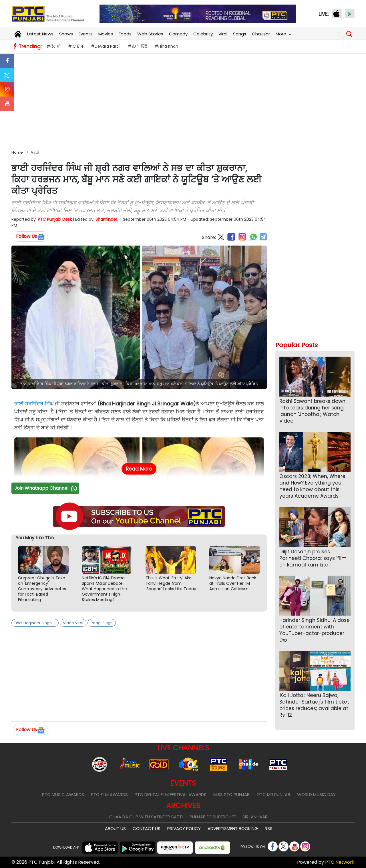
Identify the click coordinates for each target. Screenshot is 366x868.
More (283, 34)
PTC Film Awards (109, 794)
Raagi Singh (102, 623)
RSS (269, 828)
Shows (66, 34)
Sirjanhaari (255, 817)
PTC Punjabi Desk (55, 219)
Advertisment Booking (233, 828)
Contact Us (147, 828)
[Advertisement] (183, 101)
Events (86, 34)
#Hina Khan (166, 46)
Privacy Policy (184, 828)
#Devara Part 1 (106, 46)
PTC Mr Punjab (274, 794)
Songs (240, 34)
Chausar (261, 34)
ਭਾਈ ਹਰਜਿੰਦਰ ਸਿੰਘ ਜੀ (37, 404)
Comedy (178, 34)
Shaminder (106, 219)
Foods (125, 34)
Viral (223, 34)
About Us (115, 828)
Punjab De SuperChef (213, 817)
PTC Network (340, 862)
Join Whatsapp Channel (46, 488)
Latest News (40, 34)
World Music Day (316, 794)
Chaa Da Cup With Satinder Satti (146, 817)
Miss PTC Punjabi (232, 794)
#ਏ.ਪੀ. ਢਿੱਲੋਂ (138, 46)
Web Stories (150, 34)
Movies (106, 34)
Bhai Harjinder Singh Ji (35, 623)
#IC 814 (76, 46)
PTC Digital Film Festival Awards (171, 794)
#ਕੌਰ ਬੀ (54, 46)
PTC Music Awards (63, 794)
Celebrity (203, 34)
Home (17, 152)
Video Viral (73, 623)
